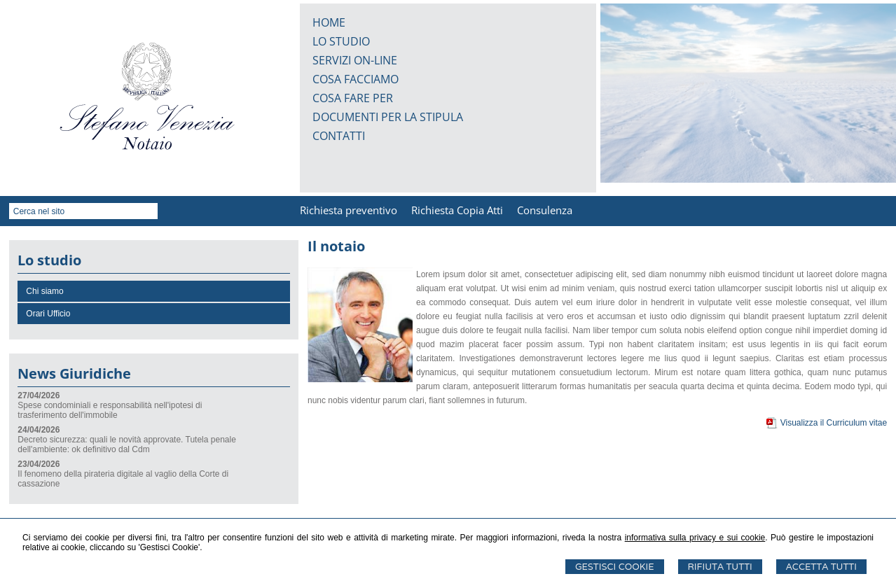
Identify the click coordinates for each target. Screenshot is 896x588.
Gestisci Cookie (615, 567)
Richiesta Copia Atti (457, 210)
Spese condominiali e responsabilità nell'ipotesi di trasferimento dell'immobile (110, 410)
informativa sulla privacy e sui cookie (695, 538)
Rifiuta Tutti (720, 567)
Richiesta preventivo (349, 210)
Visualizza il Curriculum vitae (834, 423)
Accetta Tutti (821, 567)
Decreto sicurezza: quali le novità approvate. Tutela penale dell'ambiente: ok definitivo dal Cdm (127, 444)
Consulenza (545, 210)
